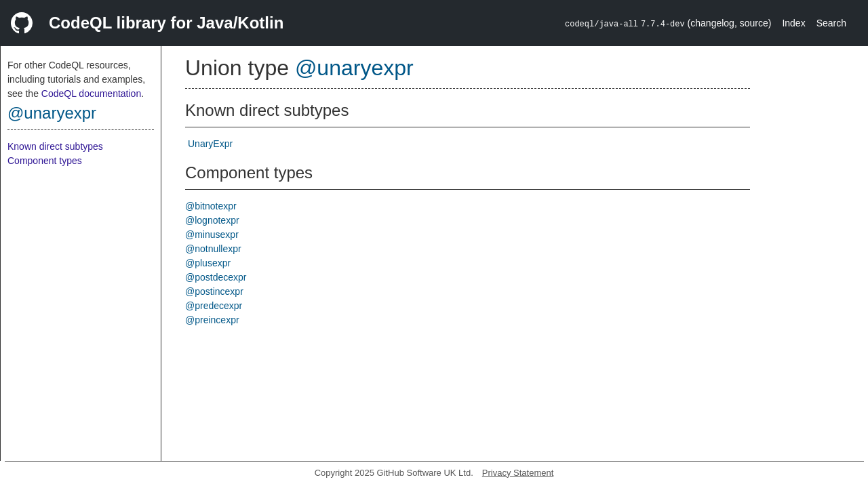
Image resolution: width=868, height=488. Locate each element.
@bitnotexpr (211, 206)
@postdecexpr (216, 277)
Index (793, 23)
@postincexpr (214, 291)
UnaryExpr (210, 144)
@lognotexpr (212, 220)
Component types (45, 161)
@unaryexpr (52, 113)
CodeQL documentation (91, 94)
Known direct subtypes (55, 146)
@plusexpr (208, 263)
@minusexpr (212, 235)
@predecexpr (214, 306)
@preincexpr (212, 320)
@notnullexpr (213, 249)
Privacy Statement (518, 473)
